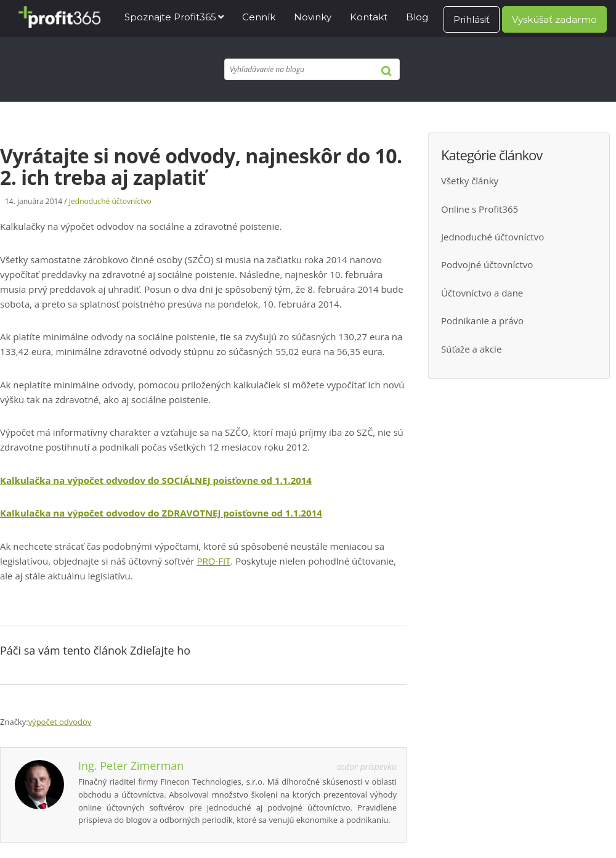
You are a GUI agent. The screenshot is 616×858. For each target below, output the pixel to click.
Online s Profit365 (480, 209)
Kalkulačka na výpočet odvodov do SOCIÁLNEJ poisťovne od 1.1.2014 (156, 480)
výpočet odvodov (60, 722)
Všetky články (470, 181)
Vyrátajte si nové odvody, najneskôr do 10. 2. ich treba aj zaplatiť (201, 166)
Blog (417, 17)
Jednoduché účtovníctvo (110, 201)
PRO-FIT (213, 561)
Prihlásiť (472, 19)
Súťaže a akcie (471, 349)
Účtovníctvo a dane (482, 293)
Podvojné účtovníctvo (487, 264)
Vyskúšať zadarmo (554, 19)
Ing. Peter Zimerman (131, 766)
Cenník (259, 17)
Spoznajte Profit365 (170, 17)
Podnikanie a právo (482, 321)
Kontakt (369, 17)
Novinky (313, 17)
